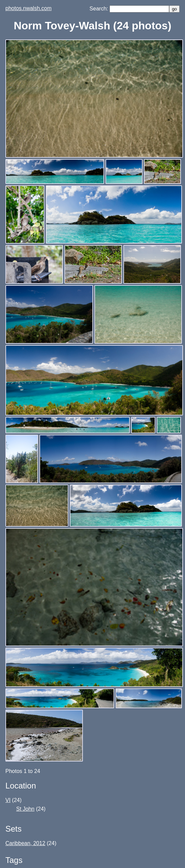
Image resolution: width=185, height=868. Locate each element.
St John (25, 809)
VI (8, 800)
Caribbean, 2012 (25, 843)
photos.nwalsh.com (28, 8)
